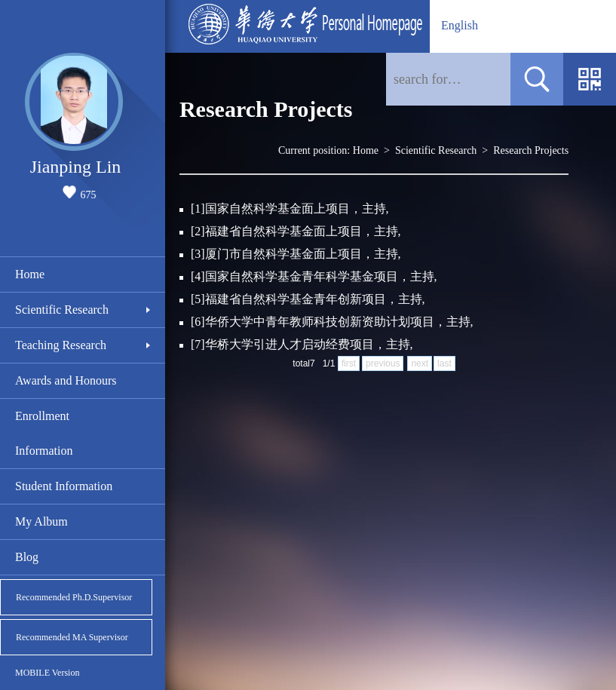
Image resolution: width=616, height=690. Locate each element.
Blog (27, 557)
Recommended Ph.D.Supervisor (74, 597)
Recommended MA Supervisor (72, 637)
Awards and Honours (66, 380)
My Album (41, 521)
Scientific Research (62, 310)
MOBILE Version (47, 673)
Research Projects (531, 150)
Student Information (64, 486)
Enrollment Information (44, 433)
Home (30, 274)
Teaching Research (61, 345)
